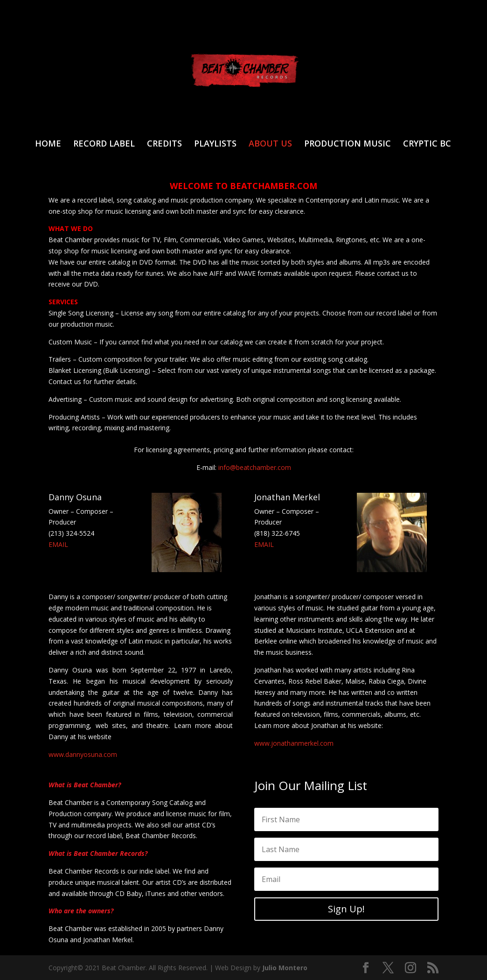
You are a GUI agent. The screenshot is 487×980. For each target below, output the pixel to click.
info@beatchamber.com (255, 467)
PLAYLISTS (215, 144)
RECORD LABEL (104, 144)
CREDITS (164, 144)
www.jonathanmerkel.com (294, 743)
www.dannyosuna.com (83, 754)
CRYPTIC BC (427, 144)
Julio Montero (285, 968)
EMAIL (58, 544)
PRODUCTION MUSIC (348, 144)
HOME (48, 144)
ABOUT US (270, 144)
